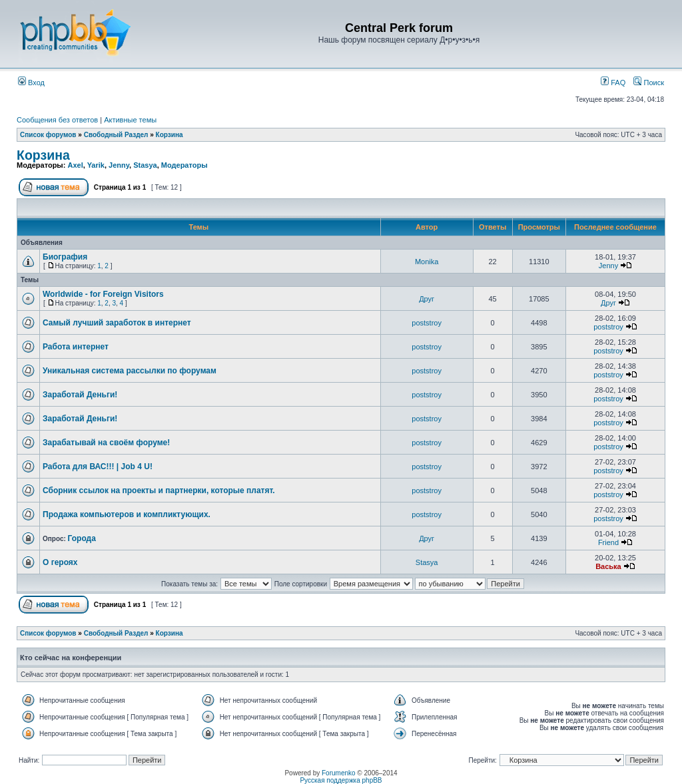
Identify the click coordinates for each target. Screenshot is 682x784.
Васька (608, 566)
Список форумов (48, 135)
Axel (75, 165)
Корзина (170, 135)
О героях (60, 562)
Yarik (96, 165)
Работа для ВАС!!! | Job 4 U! (98, 467)
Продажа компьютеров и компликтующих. (127, 514)
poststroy (427, 323)
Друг (427, 299)
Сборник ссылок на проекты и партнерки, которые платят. (159, 490)
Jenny (119, 165)
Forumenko (339, 773)
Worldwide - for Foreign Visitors (103, 294)
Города (82, 538)
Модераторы (184, 165)
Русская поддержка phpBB (341, 780)
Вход (31, 83)
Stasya (145, 165)
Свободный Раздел (116, 135)
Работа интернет (76, 347)
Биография (65, 257)
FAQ (613, 83)
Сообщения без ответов (57, 120)
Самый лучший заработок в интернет (117, 323)
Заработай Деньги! (80, 395)
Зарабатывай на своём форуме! (106, 443)
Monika (427, 262)
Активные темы (130, 120)
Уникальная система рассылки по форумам (130, 371)
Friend (608, 542)
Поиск (649, 83)
